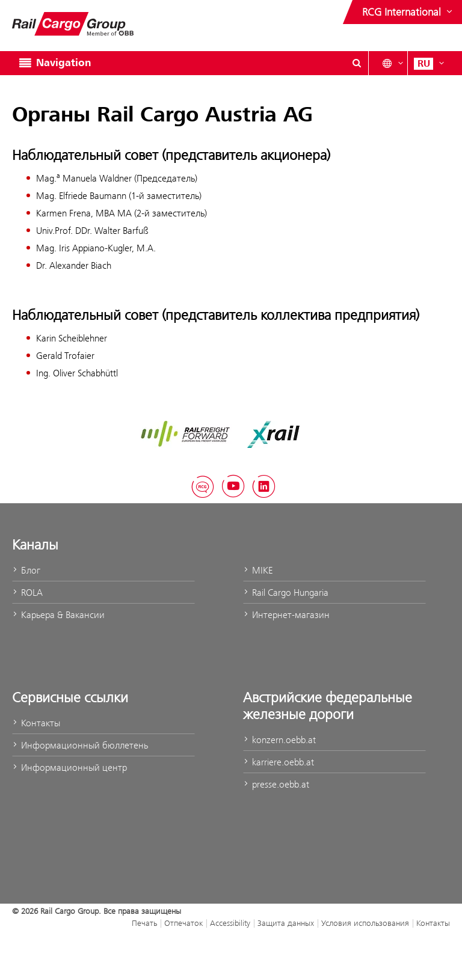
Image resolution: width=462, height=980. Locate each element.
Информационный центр (69, 767)
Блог (26, 570)
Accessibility (230, 923)
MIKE (258, 570)
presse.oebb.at (276, 784)
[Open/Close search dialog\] (357, 63)
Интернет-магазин (286, 615)
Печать (144, 923)
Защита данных (286, 923)
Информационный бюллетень (80, 745)
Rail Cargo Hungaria (286, 593)
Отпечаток (183, 923)
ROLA (27, 593)
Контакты (36, 723)
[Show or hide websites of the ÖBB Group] (408, 12)
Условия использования (365, 923)
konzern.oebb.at (279, 740)
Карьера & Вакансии (58, 615)
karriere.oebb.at (279, 762)
